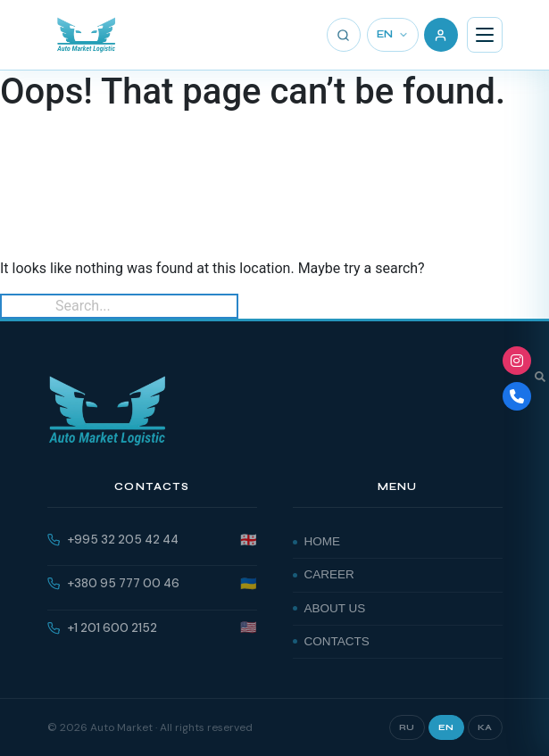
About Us (335, 608)
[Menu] (485, 35)
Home (323, 541)
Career (329, 574)
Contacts (337, 641)
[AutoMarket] (86, 35)
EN (393, 34)
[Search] (344, 35)
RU (407, 727)
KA (485, 727)
